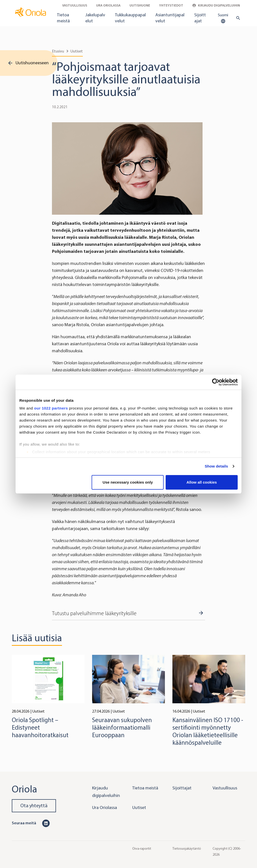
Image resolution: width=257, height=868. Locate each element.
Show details (216, 466)
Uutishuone (140, 5)
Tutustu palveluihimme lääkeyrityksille (94, 613)
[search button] (237, 18)
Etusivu (58, 51)
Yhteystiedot (171, 5)
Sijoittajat (200, 18)
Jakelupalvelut (95, 18)
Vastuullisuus (75, 5)
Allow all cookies (202, 482)
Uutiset (77, 51)
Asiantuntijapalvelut (170, 18)
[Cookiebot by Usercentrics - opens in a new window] (216, 382)
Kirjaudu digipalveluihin (216, 5)
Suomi (223, 18)
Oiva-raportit (142, 849)
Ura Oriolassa (108, 5)
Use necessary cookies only (128, 482)
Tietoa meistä (63, 18)
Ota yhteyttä (34, 806)
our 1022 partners (51, 408)
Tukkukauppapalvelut (130, 18)
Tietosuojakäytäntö (187, 849)
